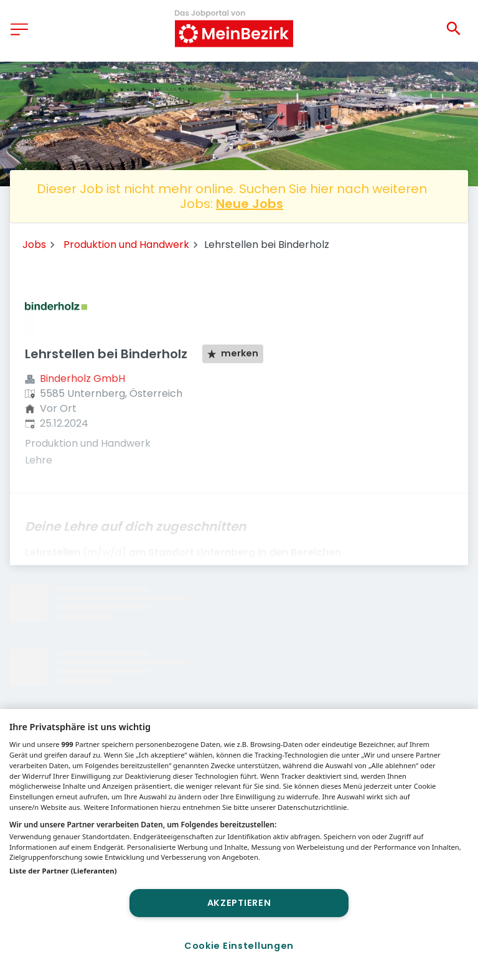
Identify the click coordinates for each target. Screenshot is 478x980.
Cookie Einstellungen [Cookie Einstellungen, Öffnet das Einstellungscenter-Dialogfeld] (239, 946)
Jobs (34, 245)
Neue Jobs (250, 204)
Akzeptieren (239, 903)
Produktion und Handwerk (126, 245)
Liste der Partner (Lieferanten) (63, 871)
